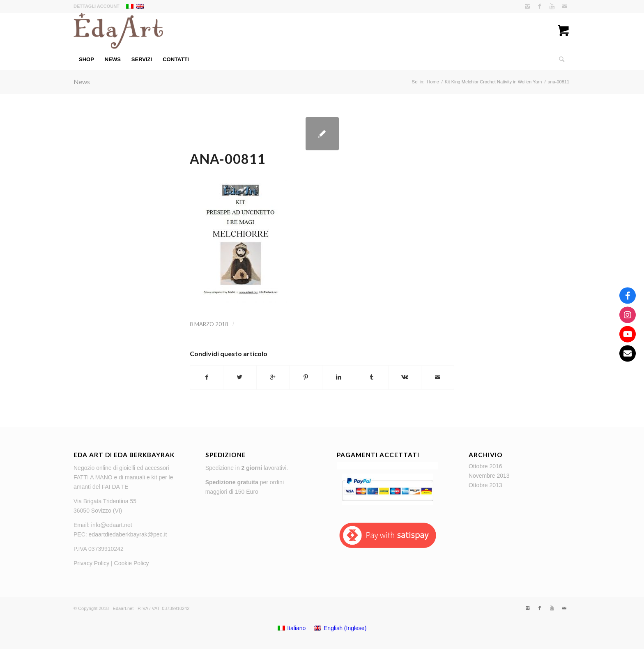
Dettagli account (97, 6)
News (82, 82)
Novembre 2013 (489, 476)
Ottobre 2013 (485, 485)
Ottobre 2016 (485, 466)
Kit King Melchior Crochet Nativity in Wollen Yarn (493, 82)
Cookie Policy (132, 563)
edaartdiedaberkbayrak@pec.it (128, 534)
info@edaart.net (112, 525)
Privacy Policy (91, 563)
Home (433, 82)
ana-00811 (228, 159)
